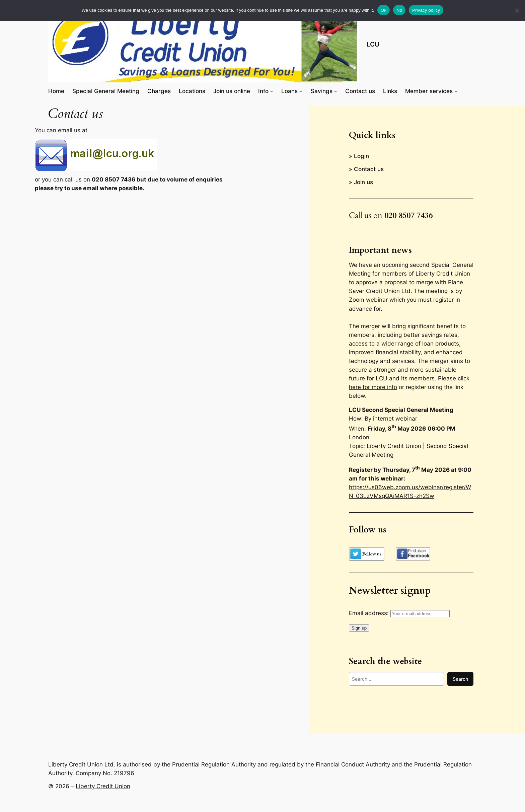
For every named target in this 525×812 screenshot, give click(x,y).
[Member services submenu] (456, 91)
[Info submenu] (272, 91)
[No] (517, 10)
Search (460, 679)
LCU (373, 44)
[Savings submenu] (335, 91)
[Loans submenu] (301, 91)
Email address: (399, 613)
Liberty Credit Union (103, 786)
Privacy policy (426, 10)
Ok (384, 10)
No (399, 10)
